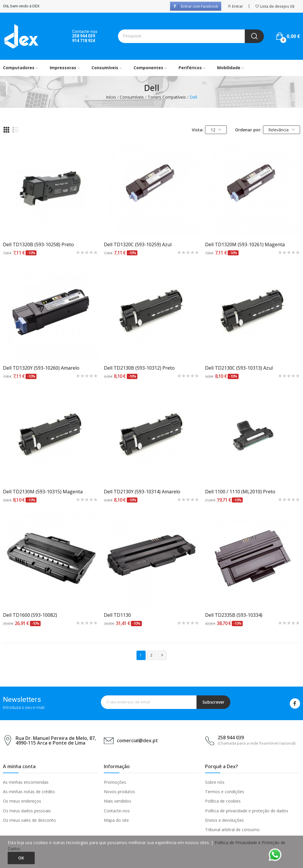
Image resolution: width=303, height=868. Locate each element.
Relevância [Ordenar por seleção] (282, 130)
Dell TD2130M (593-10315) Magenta (43, 492)
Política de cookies (223, 801)
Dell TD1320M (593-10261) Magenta (245, 244)
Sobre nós (215, 782)
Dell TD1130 (117, 615)
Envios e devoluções (224, 820)
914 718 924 (84, 41)
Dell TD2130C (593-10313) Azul (239, 368)
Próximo (162, 655)
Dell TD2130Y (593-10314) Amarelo (142, 492)
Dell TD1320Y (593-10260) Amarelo (41, 368)
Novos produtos (119, 792)
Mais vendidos (118, 801)
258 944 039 (84, 36)
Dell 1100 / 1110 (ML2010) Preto (240, 492)
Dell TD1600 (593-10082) (30, 615)
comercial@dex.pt (137, 740)
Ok (21, 858)
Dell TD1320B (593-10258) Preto (38, 244)
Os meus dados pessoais (27, 811)
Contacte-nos (117, 811)
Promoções (115, 782)
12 (216, 130)
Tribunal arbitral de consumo (232, 830)
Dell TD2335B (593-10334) (234, 615)
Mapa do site (116, 820)
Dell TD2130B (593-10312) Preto (139, 368)
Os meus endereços (22, 801)
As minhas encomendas (26, 782)
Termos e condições (225, 792)
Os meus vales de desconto (29, 820)
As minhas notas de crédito (29, 792)
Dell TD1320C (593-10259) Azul (138, 244)
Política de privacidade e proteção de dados (247, 811)
